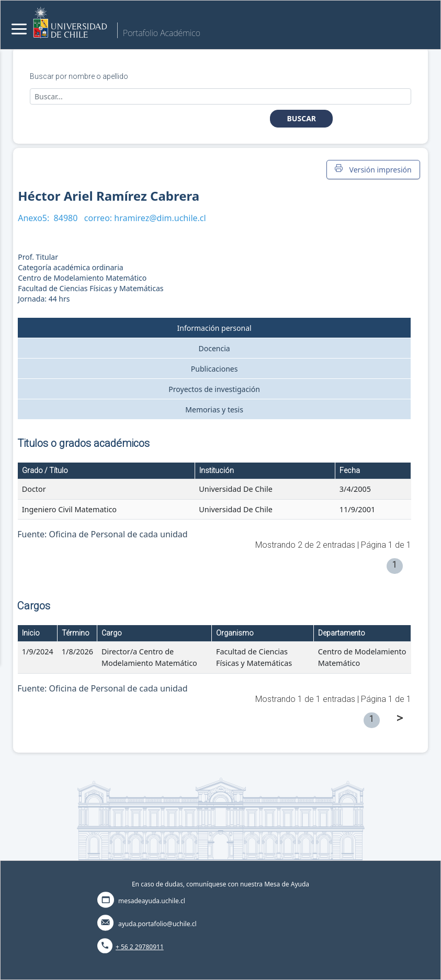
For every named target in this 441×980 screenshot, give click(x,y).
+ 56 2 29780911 (140, 947)
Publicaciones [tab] (214, 369)
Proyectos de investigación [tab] (214, 389)
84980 (66, 218)
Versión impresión (373, 169)
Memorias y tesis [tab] (214, 410)
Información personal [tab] (214, 328)
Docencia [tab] (214, 348)
